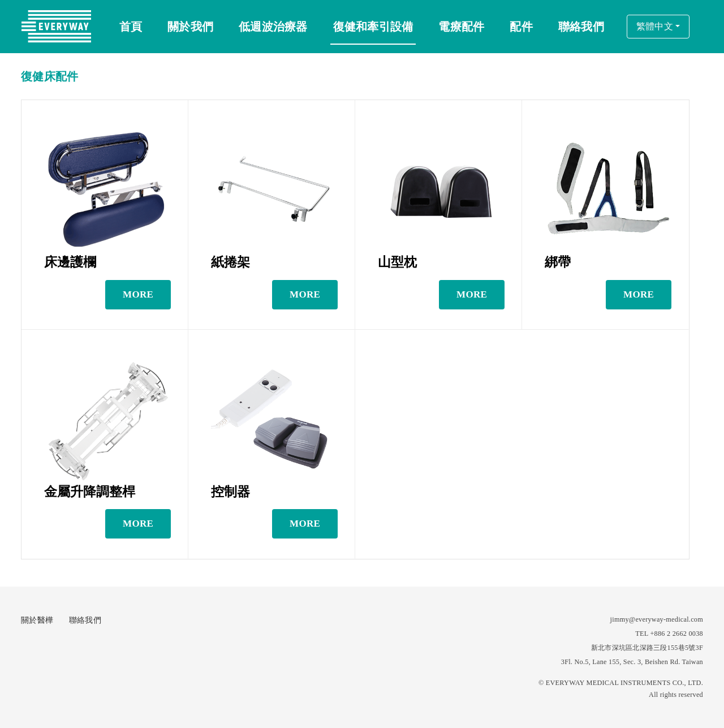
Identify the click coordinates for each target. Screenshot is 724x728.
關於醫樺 (37, 620)
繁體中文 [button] (655, 26)
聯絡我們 (85, 620)
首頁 (131, 27)
